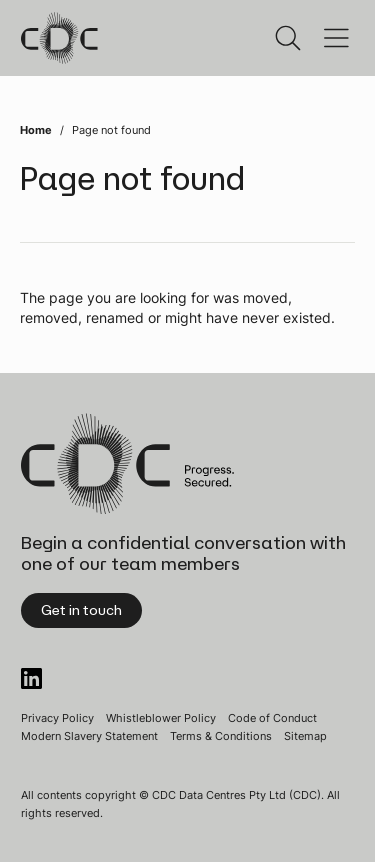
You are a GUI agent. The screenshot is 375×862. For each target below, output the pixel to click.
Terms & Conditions (221, 736)
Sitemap (305, 736)
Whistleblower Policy (161, 718)
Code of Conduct (272, 718)
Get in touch (81, 610)
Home (36, 130)
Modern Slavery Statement (89, 736)
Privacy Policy (57, 718)
